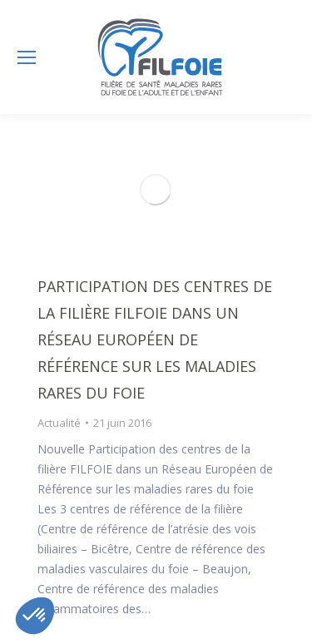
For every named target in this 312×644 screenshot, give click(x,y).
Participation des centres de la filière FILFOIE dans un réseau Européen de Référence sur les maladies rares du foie (155, 339)
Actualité (59, 423)
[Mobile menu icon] (27, 57)
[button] (35, 616)
